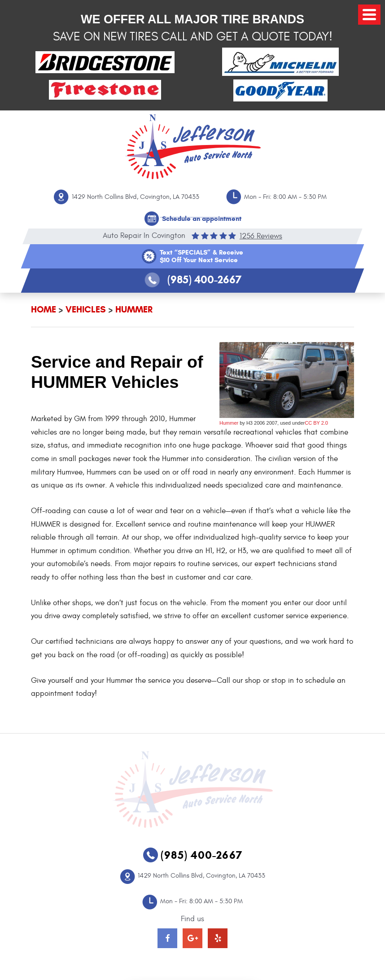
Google (192, 938)
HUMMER (134, 310)
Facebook (167, 938)
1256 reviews (261, 236)
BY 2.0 (320, 423)
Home (44, 310)
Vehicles (86, 310)
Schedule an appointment (202, 219)
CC (308, 423)
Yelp (218, 938)
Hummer (229, 423)
